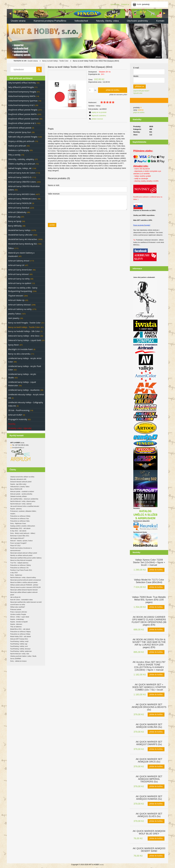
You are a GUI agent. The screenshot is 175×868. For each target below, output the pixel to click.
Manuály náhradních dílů (18, 479)
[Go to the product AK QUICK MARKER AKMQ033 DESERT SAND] (149, 849)
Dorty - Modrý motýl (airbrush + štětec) (23, 533)
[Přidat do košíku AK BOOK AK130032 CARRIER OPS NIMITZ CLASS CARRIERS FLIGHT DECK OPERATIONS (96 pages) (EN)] (156, 630)
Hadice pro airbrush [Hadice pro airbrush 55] (17, 146)
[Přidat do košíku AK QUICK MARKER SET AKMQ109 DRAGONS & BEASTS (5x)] (156, 715)
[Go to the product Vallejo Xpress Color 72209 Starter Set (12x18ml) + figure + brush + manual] (149, 562)
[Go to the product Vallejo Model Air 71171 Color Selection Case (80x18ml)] (149, 581)
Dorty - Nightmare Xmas (18, 523)
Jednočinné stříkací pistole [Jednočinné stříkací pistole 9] (20, 128)
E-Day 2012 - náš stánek (18, 531)
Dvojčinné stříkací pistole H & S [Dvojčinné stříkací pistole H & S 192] (22, 123)
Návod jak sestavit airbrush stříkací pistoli (24, 553)
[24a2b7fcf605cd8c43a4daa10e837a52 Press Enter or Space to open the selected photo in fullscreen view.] (67, 95)
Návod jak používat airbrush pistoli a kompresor (26, 580)
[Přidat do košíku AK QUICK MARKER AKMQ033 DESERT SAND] (156, 856)
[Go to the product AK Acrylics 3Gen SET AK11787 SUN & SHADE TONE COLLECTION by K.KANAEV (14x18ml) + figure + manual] (149, 666)
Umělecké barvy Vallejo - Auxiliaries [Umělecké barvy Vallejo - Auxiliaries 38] (24, 390)
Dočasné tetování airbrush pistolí (21, 482)
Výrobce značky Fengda (18, 614)
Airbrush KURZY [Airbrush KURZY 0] (15, 415)
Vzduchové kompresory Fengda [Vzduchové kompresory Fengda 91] (22, 92)
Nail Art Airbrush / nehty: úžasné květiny (23, 577)
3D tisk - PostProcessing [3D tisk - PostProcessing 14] (19, 410)
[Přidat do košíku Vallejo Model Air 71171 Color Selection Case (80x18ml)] (156, 587)
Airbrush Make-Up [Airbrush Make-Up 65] (16, 300)
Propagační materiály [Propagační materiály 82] (18, 419)
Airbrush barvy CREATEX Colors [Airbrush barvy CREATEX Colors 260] (22, 182)
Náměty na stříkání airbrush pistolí (21, 555)
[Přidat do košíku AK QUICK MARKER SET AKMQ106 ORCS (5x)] (156, 767)
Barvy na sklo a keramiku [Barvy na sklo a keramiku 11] (19, 354)
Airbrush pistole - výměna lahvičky (21, 494)
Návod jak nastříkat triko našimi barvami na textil (26, 602)
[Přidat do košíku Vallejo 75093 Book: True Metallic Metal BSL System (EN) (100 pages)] (156, 607)
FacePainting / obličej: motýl (19, 641)
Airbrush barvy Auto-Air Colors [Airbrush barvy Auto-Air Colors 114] (22, 173)
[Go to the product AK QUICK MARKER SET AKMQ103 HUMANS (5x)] (149, 797)
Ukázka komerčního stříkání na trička (22, 477)
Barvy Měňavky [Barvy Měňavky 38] (15, 226)
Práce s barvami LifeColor (19, 612)
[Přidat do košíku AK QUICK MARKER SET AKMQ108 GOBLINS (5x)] (156, 732)
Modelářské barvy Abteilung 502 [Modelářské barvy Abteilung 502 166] (22, 244)
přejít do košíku (139, 112)
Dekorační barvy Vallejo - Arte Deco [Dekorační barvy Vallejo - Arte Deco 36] (24, 336)
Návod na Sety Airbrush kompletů (21, 560)
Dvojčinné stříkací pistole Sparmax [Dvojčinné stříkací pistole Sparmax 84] (23, 119)
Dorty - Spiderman (16, 575)
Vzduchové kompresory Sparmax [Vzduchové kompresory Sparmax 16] (23, 101)
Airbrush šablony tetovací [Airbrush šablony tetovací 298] (19, 305)
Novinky (12, 424)
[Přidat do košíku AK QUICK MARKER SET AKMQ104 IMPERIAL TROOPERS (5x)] (156, 786)
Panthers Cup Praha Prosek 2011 (21, 570)
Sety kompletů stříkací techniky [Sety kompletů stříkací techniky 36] (22, 83)
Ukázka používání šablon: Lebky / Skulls (23, 656)
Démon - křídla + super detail (20, 617)
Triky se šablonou (16, 627)
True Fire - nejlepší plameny (19, 563)
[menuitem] (18, 21)
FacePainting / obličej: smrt (19, 646)
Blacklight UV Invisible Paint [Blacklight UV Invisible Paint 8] (20, 349)
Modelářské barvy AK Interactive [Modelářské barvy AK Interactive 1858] (23, 239)
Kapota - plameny (16, 509)
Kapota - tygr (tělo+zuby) (18, 484)
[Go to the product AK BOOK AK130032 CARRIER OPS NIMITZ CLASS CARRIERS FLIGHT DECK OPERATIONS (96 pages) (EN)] (149, 621)
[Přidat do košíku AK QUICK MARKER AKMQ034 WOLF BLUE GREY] (156, 839)
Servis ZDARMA (16, 659)
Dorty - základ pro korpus (18, 661)
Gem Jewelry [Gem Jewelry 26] (14, 318)
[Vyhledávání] (39, 69)
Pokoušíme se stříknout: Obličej (21, 565)
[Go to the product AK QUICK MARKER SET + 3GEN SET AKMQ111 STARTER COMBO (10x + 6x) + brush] (149, 687)
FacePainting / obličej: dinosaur (20, 649)
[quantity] (91, 90)
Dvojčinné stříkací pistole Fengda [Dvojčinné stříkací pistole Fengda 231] (23, 110)
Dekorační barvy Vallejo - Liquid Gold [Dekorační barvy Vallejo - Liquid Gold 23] (25, 340)
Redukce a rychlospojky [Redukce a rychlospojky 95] (19, 150)
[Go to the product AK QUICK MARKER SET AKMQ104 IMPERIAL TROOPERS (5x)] (149, 779)
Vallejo (98, 106)
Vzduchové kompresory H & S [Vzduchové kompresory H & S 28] (21, 105)
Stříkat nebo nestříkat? (18, 607)
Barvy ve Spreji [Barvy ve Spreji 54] (15, 221)
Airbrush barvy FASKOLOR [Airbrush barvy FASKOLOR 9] (20, 203)
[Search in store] (24, 69)
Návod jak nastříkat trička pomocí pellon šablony (26, 558)
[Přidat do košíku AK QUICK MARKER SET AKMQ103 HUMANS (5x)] (156, 804)
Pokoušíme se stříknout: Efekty (20, 516)
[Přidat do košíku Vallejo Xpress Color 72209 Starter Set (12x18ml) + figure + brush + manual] (156, 570)
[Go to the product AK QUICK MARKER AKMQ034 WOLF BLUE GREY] (149, 832)
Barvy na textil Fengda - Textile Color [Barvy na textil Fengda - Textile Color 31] (24, 323)
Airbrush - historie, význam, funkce (21, 541)
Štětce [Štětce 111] (11, 248)
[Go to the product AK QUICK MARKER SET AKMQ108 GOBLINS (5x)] (149, 725)
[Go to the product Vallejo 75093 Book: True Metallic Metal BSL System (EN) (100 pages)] (149, 599)
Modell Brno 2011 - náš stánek (20, 629)
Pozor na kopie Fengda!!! (18, 543)
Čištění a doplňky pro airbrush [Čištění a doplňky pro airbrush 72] (22, 164)
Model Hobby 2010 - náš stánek (21, 636)
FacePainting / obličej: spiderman (21, 651)
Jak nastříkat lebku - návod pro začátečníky (24, 499)
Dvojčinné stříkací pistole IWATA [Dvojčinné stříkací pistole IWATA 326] (22, 114)
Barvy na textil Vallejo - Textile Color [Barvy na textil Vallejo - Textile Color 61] (24, 327)
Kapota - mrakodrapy (17, 619)
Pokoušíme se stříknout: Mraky (20, 634)
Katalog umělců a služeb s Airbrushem (23, 526)
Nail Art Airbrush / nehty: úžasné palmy (23, 501)
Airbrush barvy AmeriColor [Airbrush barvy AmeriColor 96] (20, 270)
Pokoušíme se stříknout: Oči (19, 568)
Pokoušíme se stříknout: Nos (20, 519)
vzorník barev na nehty (18, 605)
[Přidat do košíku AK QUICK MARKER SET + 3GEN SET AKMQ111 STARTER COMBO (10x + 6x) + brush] (156, 695)
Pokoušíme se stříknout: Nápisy (21, 632)
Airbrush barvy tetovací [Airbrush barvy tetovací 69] (19, 274)
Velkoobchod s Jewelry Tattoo (20, 487)
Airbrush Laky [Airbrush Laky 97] (14, 217)
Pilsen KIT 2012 (15, 546)
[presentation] (67, 216)
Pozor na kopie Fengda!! (142, 225)
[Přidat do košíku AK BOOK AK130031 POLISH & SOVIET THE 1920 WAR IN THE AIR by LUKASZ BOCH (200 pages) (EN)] (156, 652)
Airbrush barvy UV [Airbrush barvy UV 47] (16, 265)
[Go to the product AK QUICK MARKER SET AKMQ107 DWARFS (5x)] (149, 743)
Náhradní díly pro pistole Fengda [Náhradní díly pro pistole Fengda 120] (23, 137)
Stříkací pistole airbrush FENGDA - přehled (24, 585)
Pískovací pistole (16, 609)
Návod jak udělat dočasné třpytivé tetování (24, 590)
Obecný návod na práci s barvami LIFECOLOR (25, 587)
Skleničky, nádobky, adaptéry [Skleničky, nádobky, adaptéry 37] (21, 159)
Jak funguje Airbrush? (17, 538)
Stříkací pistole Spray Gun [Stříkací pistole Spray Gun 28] (20, 132)
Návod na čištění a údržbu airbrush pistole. (24, 582)
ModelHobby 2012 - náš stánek (20, 528)
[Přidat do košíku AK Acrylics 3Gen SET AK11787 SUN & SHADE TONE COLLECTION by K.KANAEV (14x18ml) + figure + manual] (156, 675)
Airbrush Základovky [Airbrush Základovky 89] (17, 212)
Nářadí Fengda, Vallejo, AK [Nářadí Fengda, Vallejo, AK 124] (20, 168)
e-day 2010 (14, 573)
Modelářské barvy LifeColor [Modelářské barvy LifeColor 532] (20, 235)
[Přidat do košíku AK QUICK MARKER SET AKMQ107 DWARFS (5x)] (156, 749)
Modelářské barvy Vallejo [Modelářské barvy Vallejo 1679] (19, 230)
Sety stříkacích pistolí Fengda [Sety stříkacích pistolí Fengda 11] (21, 87)
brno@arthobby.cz (18, 448)
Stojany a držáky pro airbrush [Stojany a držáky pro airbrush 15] (21, 141)
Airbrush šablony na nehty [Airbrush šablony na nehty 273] (20, 309)
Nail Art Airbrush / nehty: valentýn (21, 504)
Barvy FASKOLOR (16, 489)
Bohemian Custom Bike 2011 (20, 536)
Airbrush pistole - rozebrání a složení (22, 491)
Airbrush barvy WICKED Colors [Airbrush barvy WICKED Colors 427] (22, 194)
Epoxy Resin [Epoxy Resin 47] (14, 345)
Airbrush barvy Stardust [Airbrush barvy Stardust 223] (19, 208)
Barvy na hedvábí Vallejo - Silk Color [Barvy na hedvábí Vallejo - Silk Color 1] (24, 331)
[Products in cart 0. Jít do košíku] (141, 4)
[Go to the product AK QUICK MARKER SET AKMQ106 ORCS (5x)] (149, 760)
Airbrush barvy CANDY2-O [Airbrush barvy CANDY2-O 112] (20, 177)
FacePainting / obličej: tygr (19, 644)
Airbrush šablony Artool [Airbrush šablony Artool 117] (19, 261)
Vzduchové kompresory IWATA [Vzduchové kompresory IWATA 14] (22, 96)
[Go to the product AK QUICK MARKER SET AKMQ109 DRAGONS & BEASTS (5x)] (149, 707)
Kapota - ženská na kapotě (19, 622)
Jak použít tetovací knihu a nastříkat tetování (25, 506)
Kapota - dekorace (16, 624)
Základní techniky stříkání (19, 496)
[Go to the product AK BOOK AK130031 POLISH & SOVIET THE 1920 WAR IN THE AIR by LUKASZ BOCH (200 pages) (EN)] (149, 643)
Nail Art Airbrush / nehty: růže (20, 654)
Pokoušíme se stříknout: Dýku (20, 521)
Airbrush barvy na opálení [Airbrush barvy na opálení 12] (20, 283)
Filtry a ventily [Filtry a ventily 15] (14, 155)
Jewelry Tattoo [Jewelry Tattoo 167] (15, 314)
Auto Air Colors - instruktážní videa (21, 600)
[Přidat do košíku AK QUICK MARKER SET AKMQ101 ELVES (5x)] (156, 821)
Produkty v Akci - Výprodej (20, 428)
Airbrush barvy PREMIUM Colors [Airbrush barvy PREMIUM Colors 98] (22, 199)
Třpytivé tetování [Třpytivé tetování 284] (16, 296)
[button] (97, 112)
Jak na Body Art (15, 597)
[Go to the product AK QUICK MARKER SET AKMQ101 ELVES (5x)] (149, 815)
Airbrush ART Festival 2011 (19, 639)
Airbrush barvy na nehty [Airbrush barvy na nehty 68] (19, 279)
